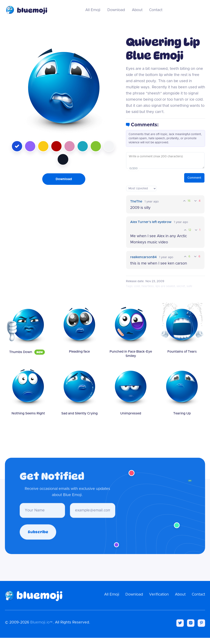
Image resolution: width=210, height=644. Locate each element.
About (137, 10)
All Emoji (93, 10)
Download (116, 10)
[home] (26, 10)
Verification (159, 595)
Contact (156, 10)
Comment (194, 178)
